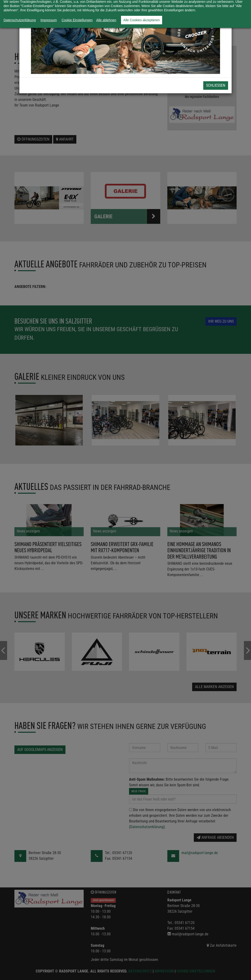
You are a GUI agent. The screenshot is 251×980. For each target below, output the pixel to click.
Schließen (216, 85)
